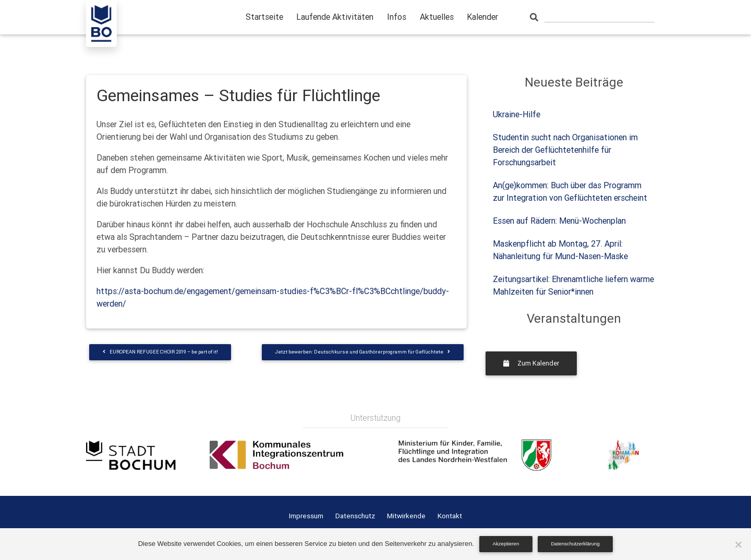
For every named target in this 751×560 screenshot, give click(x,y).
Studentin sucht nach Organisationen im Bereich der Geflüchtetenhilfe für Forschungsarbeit (565, 150)
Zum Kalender (531, 363)
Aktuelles (437, 17)
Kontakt (450, 516)
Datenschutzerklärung (575, 544)
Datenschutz (355, 516)
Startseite (264, 17)
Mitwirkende (406, 516)
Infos (397, 17)
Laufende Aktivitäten (335, 17)
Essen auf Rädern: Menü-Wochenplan (559, 221)
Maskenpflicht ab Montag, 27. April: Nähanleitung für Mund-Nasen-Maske (560, 250)
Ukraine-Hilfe (517, 114)
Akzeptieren (506, 544)
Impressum (306, 516)
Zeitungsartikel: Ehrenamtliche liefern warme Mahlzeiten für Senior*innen (573, 285)
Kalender (482, 17)
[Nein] (738, 544)
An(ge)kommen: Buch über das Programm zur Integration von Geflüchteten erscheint (570, 191)
